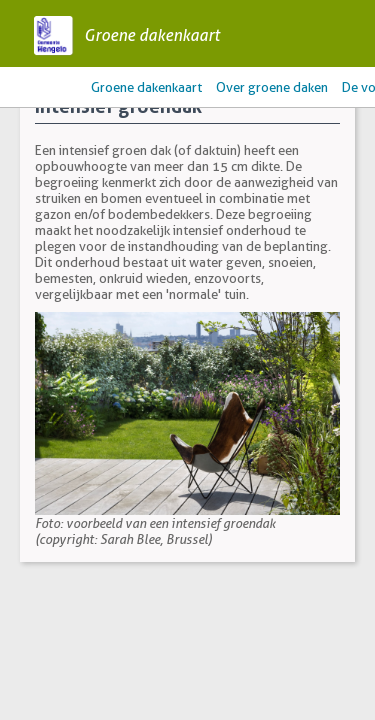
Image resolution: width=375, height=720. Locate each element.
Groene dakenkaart (152, 35)
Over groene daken (272, 87)
